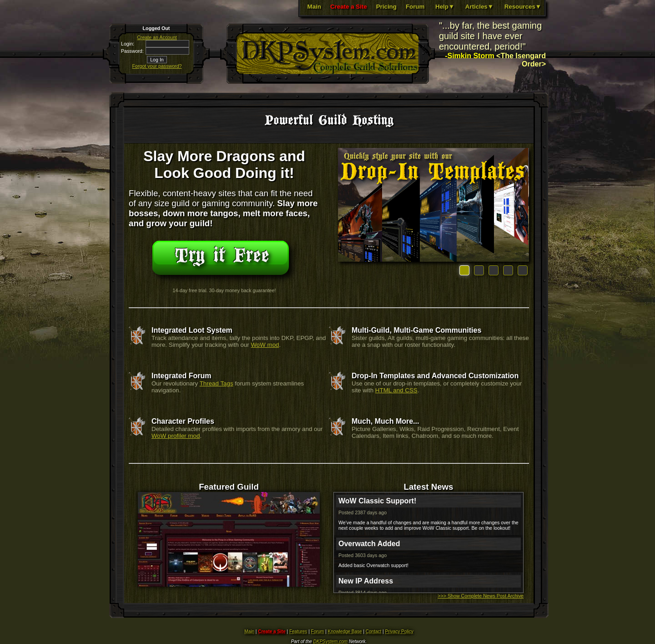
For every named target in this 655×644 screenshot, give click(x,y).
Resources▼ (523, 7)
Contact (373, 631)
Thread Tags (217, 383)
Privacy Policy (399, 631)
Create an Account (157, 37)
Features (298, 631)
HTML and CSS (396, 390)
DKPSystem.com (331, 641)
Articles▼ (479, 7)
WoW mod (265, 345)
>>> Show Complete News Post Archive (481, 596)
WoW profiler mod (176, 436)
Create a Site (349, 7)
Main (314, 7)
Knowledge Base (345, 631)
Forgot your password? (157, 66)
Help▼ (445, 7)
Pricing (386, 7)
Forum (415, 7)
